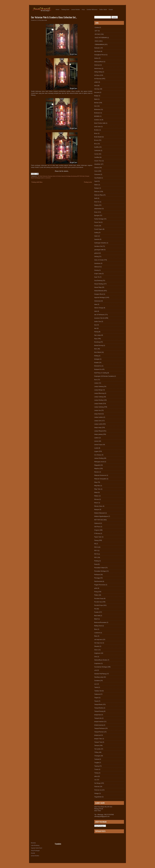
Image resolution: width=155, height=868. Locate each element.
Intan (96, 304)
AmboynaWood (99, 62)
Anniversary (98, 68)
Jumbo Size (98, 321)
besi (96, 106)
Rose (96, 629)
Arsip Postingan (35, 851)
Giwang (96, 270)
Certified (97, 157)
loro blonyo (98, 455)
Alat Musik (97, 51)
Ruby (96, 636)
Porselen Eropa (99, 598)
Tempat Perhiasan (100, 728)
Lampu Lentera (99, 417)
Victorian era (98, 790)
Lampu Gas (98, 410)
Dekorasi (45, 176)
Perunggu (97, 578)
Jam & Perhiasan (99, 315)
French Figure (98, 229)
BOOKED (97, 116)
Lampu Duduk (98, 404)
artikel (96, 82)
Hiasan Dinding (99, 284)
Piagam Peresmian (100, 585)
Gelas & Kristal (57, 176)
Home (58, 9)
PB (95, 544)
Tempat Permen (99, 732)
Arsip (83, 9)
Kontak (111, 9)
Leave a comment (46, 178)
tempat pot (98, 735)
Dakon (96, 185)
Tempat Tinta (98, 742)
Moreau (97, 499)
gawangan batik (99, 250)
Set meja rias (98, 643)
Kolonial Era (98, 366)
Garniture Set (98, 246)
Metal (96, 492)
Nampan (97, 509)
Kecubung (74, 176)
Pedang (97, 561)
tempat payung (99, 725)
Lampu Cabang (99, 397)
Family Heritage (99, 219)
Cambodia (97, 150)
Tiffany (96, 752)
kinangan (97, 359)
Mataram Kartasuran (100, 475)
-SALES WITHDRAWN (101, 38)
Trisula (96, 769)
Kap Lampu (98, 335)
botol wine (97, 127)
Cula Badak (98, 178)
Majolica (97, 468)
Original (97, 530)
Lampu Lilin (98, 421)
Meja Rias (97, 486)
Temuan (97, 745)
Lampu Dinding (99, 400)
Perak (96, 564)
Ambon (96, 58)
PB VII (96, 554)
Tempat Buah (98, 704)
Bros (96, 144)
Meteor (96, 496)
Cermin (96, 154)
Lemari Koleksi (76, 9)
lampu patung (98, 434)
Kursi (96, 380)
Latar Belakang (35, 845)
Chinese (97, 168)
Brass (96, 133)
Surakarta (97, 680)
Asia (95, 86)
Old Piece (97, 527)
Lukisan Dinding (99, 458)
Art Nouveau (98, 79)
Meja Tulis (97, 489)
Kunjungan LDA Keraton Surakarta (104, 376)
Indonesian (98, 301)
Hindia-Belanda (99, 291)
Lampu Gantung (99, 386)
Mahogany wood (99, 462)
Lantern (97, 438)
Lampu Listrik (98, 424)
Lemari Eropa (98, 445)
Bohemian (97, 109)
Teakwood (97, 694)
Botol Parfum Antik (100, 123)
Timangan (97, 756)
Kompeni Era (98, 369)
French (96, 226)
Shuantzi (97, 646)
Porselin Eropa (99, 605)
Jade (96, 311)
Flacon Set (97, 222)
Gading (96, 232)
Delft (96, 198)
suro (96, 684)
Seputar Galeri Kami (37, 848)
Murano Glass (98, 506)
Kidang (96, 356)
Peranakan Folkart (100, 568)
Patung (96, 540)
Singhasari (97, 653)
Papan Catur (98, 537)
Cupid (96, 181)
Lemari (96, 441)
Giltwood (97, 267)
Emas (96, 212)
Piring (96, 592)
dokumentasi (98, 209)
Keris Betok (98, 352)
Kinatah (96, 362)
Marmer (97, 472)
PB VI (96, 550)
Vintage (97, 793)
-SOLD (96, 41)
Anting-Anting (98, 72)
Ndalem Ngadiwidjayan (101, 516)
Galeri (96, 236)
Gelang (96, 256)
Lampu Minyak (99, 431)
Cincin (96, 171)
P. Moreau (97, 533)
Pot (95, 609)
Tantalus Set (98, 691)
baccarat (97, 92)
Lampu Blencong (99, 393)
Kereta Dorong (99, 345)
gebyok (97, 253)
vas (95, 780)
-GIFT (96, 31)
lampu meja (98, 427)
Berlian (96, 103)
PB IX (96, 547)
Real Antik (97, 616)
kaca (96, 325)
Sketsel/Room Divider (101, 660)
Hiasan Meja (98, 287)
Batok (96, 99)
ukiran (96, 776)
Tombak (97, 759)
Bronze (96, 140)
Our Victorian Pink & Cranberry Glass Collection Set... (54, 17)
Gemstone (97, 263)
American (97, 65)
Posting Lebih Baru (37, 182)
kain (95, 328)
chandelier (97, 164)
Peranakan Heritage (100, 571)
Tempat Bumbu (99, 708)
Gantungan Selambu (100, 243)
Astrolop (97, 89)
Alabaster (97, 48)
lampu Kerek (98, 414)
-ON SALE (40, 176)
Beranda (33, 843)
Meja (96, 482)
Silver (96, 650)
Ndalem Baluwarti (100, 513)
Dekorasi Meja (99, 195)
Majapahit (97, 465)
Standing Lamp (99, 677)
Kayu (96, 339)
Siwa (96, 657)
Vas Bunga (37, 178)
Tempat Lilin (98, 718)
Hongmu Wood (99, 294)
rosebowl (97, 633)
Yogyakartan (98, 797)
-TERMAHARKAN (99, 44)
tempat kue (98, 715)
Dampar (97, 188)
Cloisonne (97, 174)
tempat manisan (99, 722)
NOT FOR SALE (81, 176)
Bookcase (97, 113)
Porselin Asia (98, 602)
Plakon (96, 595)
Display (50, 176)
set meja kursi (98, 639)
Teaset (96, 701)
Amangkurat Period (100, 55)
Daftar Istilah (103, 9)
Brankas (97, 130)
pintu (96, 588)
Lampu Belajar (99, 390)
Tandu (96, 687)
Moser (96, 503)
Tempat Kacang (99, 711)
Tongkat (97, 763)
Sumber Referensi (92, 9)
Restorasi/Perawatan (100, 622)
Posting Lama (88, 182)
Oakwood (97, 523)
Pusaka (96, 612)
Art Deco (97, 75)
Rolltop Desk (98, 626)
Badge (96, 96)
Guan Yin (97, 277)
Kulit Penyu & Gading (101, 373)
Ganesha (97, 239)
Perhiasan (97, 575)
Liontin (96, 448)
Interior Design (99, 308)
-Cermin (97, 27)
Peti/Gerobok (98, 581)
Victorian (97, 786)
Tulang (96, 773)
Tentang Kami (65, 9)
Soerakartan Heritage (101, 667)
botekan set (98, 120)
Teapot (96, 698)
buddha (97, 147)
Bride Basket (98, 137)
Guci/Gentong (98, 280)
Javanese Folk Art (99, 318)
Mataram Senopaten (100, 479)
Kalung (96, 332)
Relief (96, 619)
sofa (96, 670)
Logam (96, 451)
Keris (96, 349)
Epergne (97, 215)
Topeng (97, 766)
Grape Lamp (98, 274)
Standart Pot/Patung (100, 674)
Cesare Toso (98, 161)
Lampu (96, 383)
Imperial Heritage (66, 176)
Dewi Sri (97, 202)
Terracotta (97, 749)
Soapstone (97, 663)
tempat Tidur (98, 739)
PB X (96, 557)
